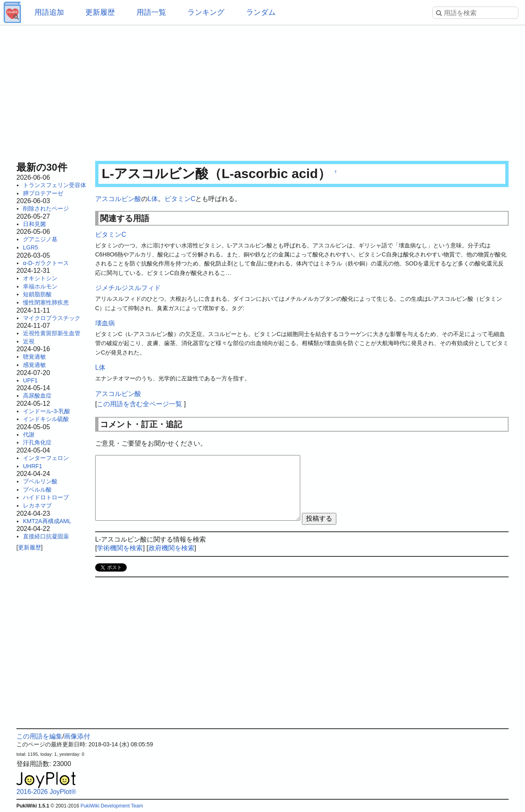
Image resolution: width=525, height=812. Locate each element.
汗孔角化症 (37, 442)
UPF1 (30, 380)
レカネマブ (37, 505)
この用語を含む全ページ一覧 (139, 404)
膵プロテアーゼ (43, 193)
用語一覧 (151, 12)
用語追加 (49, 12)
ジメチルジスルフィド (128, 288)
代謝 (29, 435)
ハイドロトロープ (46, 497)
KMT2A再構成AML (47, 521)
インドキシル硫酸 (46, 419)
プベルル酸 (37, 489)
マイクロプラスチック (52, 318)
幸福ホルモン (40, 286)
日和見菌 (34, 224)
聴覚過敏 (34, 357)
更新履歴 (100, 12)
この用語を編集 (39, 736)
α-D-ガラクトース (46, 263)
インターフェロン (46, 458)
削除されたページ (46, 208)
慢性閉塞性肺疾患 (46, 302)
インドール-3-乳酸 (47, 411)
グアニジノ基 (40, 239)
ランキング (206, 12)
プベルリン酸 (40, 481)
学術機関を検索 (120, 548)
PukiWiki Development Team (112, 806)
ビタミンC (180, 199)
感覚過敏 (34, 365)
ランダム (261, 12)
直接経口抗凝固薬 (46, 536)
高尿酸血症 (37, 396)
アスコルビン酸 (118, 199)
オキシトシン (40, 278)
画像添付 (77, 736)
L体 (153, 199)
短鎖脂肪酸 (37, 294)
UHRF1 (33, 466)
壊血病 (105, 323)
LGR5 (31, 247)
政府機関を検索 (171, 548)
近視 (29, 341)
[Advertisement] (262, 90)
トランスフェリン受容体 (55, 185)
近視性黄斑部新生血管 (52, 333)
